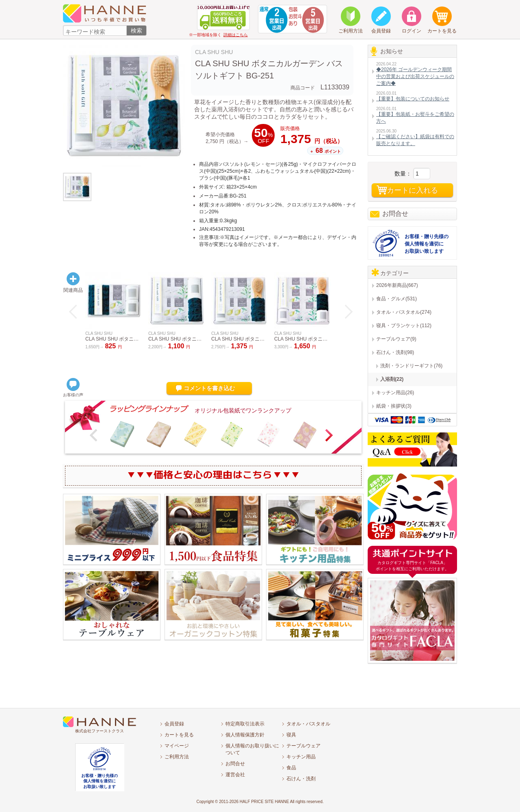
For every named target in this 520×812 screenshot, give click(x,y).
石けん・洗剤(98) (395, 352)
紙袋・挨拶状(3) (394, 406)
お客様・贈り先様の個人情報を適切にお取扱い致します (427, 244)
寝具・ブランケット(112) (404, 326)
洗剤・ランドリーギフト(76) (411, 366)
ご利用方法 (177, 757)
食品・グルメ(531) (396, 299)
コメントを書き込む (209, 388)
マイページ (177, 746)
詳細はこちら (236, 35)
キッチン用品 (301, 757)
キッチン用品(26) (395, 393)
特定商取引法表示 (245, 724)
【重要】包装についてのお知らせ (413, 99)
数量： (403, 174)
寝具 (291, 735)
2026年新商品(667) (397, 285)
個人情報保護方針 (245, 735)
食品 (291, 768)
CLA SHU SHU (214, 52)
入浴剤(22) (392, 379)
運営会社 (235, 775)
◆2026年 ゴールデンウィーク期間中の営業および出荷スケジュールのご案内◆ (415, 76)
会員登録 (174, 724)
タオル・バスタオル (308, 724)
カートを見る (179, 735)
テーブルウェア (303, 746)
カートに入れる (412, 190)
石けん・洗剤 (301, 779)
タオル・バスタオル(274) (404, 312)
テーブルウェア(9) (396, 339)
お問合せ (395, 214)
